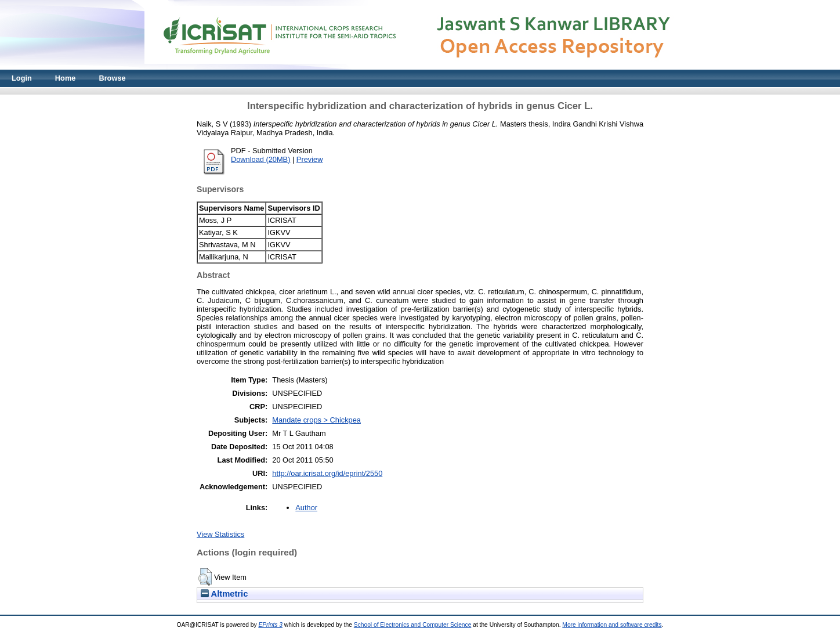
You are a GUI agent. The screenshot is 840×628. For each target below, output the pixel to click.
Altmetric (224, 594)
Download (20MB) (260, 159)
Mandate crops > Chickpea (316, 420)
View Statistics (220, 534)
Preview (310, 159)
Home (66, 78)
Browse (112, 78)
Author (306, 508)
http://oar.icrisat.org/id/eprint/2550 (327, 473)
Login (22, 78)
